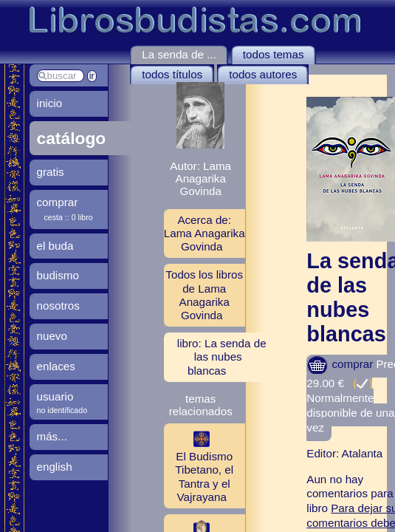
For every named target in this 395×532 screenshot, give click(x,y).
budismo (58, 275)
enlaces (56, 366)
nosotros (58, 306)
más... (52, 436)
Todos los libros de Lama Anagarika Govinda (204, 295)
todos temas (274, 54)
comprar (340, 364)
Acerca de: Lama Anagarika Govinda (205, 233)
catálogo (72, 138)
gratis (51, 172)
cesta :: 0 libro (69, 217)
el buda (55, 246)
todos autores (263, 74)
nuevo (52, 336)
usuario (55, 396)
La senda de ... (179, 54)
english (55, 467)
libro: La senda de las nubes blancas (222, 357)
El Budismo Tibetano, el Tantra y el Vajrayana (199, 465)
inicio (50, 103)
